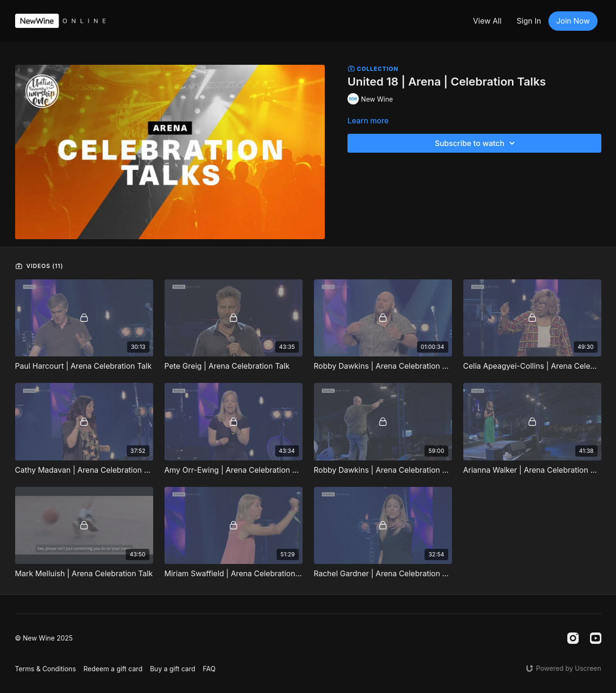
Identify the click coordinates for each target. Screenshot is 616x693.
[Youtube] (596, 638)
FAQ (209, 669)
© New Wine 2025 (44, 638)
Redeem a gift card (113, 669)
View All (487, 21)
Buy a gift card (173, 669)
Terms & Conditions (46, 669)
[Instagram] (573, 638)
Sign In (529, 21)
